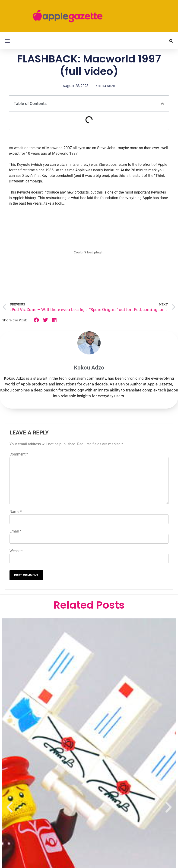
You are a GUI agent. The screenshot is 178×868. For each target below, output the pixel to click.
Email (15, 531)
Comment (19, 454)
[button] (7, 41)
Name (16, 512)
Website (16, 551)
